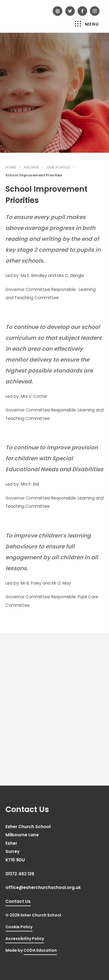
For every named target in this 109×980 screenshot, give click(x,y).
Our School (58, 167)
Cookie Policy (19, 927)
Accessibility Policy (25, 939)
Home (11, 167)
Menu (87, 24)
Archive (31, 167)
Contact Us (18, 901)
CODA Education (40, 950)
